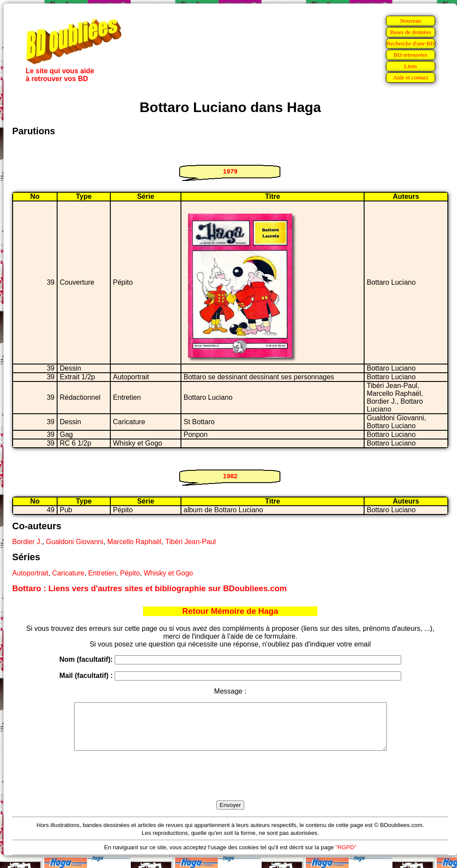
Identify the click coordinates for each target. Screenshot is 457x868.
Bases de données (410, 32)
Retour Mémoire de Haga (230, 611)
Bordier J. (27, 542)
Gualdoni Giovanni (75, 542)
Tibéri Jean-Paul (191, 542)
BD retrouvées (411, 55)
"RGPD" (346, 856)
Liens (411, 66)
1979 (230, 171)
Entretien (102, 573)
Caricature (68, 573)
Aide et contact (411, 77)
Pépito (130, 573)
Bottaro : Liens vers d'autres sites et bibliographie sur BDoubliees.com (150, 588)
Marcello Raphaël (135, 542)
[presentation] (230, 786)
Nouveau (410, 21)
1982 (230, 476)
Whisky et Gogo (169, 573)
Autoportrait (30, 573)
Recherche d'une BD (411, 43)
